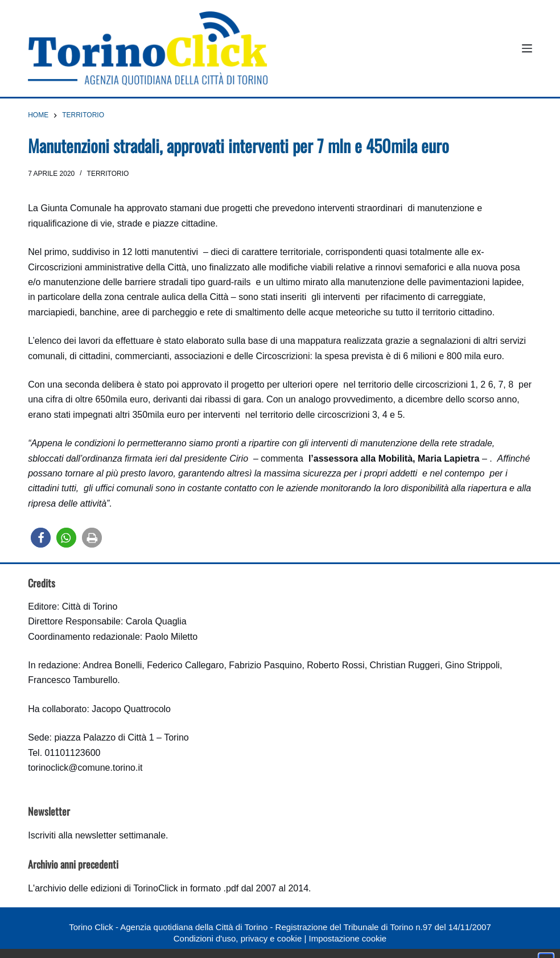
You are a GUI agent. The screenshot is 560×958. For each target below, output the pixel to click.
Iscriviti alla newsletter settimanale (97, 835)
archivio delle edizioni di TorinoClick (106, 888)
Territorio (108, 174)
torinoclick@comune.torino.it (85, 768)
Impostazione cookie (347, 938)
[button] (41, 538)
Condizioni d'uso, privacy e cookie (238, 938)
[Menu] (527, 48)
